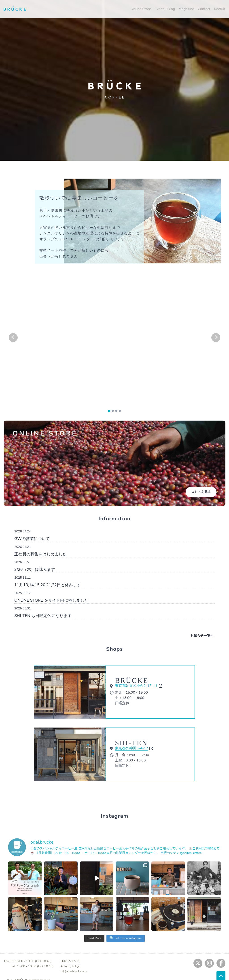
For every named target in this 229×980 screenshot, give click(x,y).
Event (159, 9)
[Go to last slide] (13, 338)
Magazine (187, 9)
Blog (171, 9)
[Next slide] (216, 338)
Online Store (141, 9)
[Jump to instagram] (209, 963)
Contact (204, 9)
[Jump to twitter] (198, 963)
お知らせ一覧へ (202, 636)
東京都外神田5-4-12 (131, 748)
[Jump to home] (15, 8)
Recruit (220, 9)
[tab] (109, 411)
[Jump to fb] (221, 963)
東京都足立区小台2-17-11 (136, 686)
